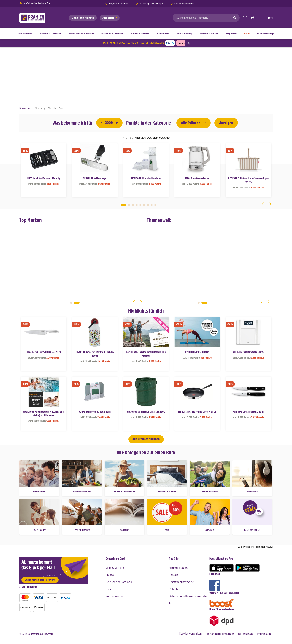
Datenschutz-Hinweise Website (188, 596)
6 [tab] (144, 205)
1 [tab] (124, 205)
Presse (110, 575)
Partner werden (115, 596)
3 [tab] (133, 205)
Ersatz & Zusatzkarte (181, 582)
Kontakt (174, 575)
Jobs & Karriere (115, 568)
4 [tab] (137, 205)
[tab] (135, 559)
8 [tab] (152, 205)
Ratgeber (175, 589)
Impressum (264, 634)
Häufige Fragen (178, 568)
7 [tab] (148, 205)
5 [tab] (140, 205)
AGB (172, 603)
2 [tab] (129, 205)
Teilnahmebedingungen (220, 634)
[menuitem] (51, 34)
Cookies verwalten (190, 634)
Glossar (110, 589)
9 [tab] (155, 205)
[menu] (146, 34)
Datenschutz (246, 634)
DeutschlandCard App (119, 582)
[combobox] (206, 18)
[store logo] (38, 18)
